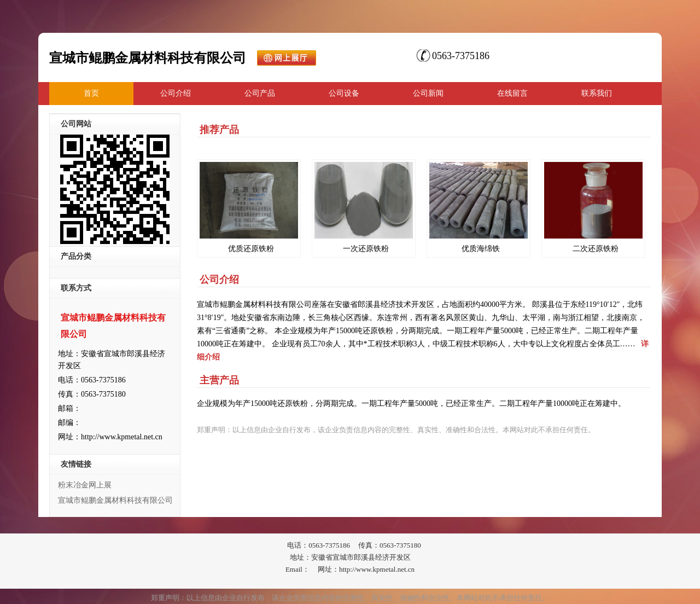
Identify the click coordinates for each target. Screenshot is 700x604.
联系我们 (597, 93)
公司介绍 (176, 93)
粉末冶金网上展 (85, 485)
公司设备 (344, 93)
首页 (91, 93)
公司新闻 (428, 93)
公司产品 (260, 93)
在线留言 (512, 93)
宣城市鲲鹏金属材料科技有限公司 (115, 500)
